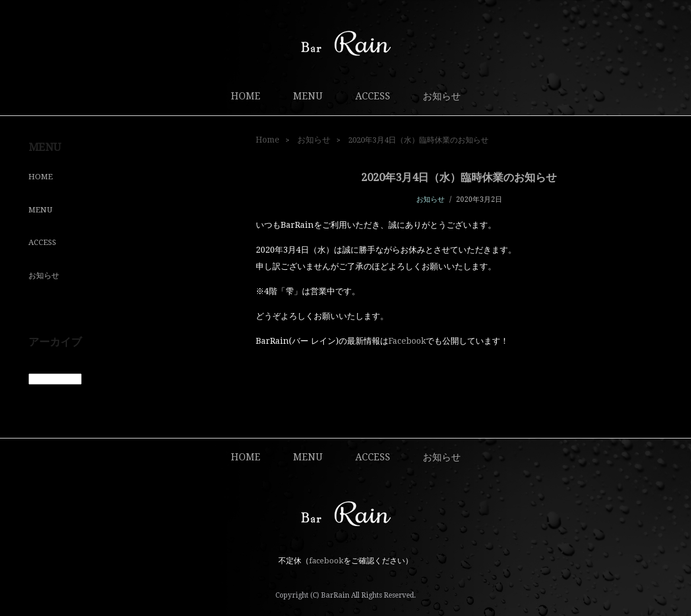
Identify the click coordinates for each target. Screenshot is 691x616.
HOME (246, 96)
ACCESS (373, 96)
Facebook (407, 341)
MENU (308, 96)
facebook (326, 561)
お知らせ (442, 96)
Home (268, 140)
